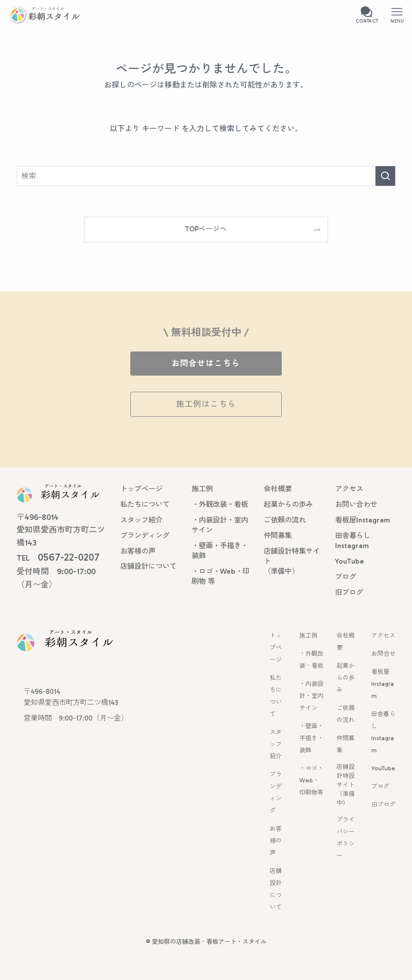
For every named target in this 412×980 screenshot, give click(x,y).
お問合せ (383, 654)
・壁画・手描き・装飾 (311, 738)
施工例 (308, 636)
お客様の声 (276, 841)
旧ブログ (383, 805)
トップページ (276, 648)
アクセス (383, 636)
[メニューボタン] (397, 15)
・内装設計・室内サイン (311, 696)
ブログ (380, 786)
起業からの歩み (346, 678)
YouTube (383, 768)
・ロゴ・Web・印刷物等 (311, 780)
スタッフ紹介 (276, 744)
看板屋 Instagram (383, 684)
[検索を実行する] (385, 176)
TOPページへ (206, 229)
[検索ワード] (206, 176)
